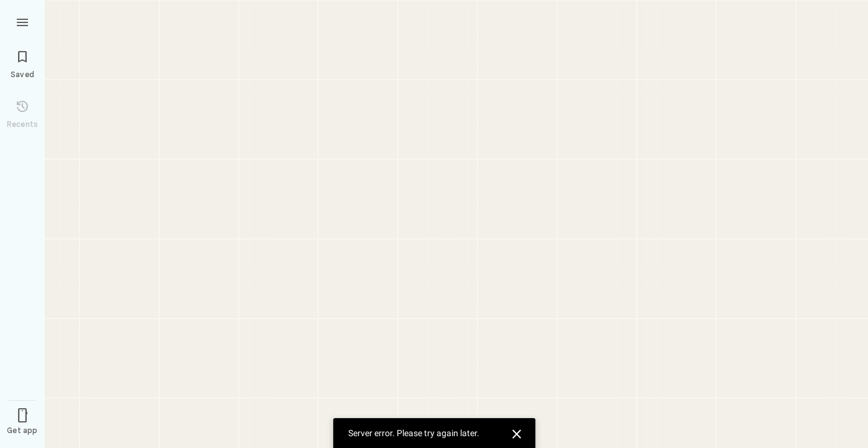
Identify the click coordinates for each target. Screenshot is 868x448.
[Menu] (22, 21)
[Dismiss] (515, 432)
